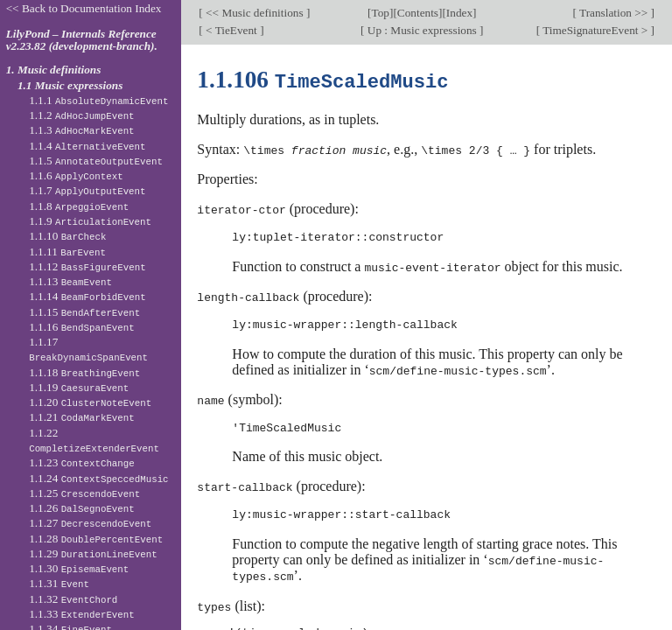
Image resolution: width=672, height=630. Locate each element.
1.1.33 (82, 614)
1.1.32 (73, 599)
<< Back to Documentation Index (84, 8)
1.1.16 (82, 327)
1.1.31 (59, 583)
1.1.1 (98, 100)
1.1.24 (98, 478)
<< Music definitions (255, 13)
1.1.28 (96, 539)
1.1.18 (84, 372)
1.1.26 (82, 508)
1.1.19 (79, 387)
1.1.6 (76, 175)
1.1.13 (70, 281)
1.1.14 (87, 296)
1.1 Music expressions (70, 85)
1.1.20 (90, 402)
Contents (418, 13)
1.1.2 (81, 115)
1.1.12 (87, 266)
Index (459, 13)
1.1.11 (67, 252)
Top (381, 13)
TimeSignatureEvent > (595, 30)
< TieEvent (231, 30)
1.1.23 (82, 462)
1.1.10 (67, 236)
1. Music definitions (54, 70)
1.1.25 (84, 493)
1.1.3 (81, 130)
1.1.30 (79, 568)
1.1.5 (96, 161)
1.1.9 (90, 221)
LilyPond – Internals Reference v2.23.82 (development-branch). (82, 40)
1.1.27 (90, 523)
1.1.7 (87, 190)
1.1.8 (79, 206)
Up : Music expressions (423, 30)
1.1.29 (93, 553)
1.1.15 (84, 312)
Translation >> (614, 13)
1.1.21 (82, 417)
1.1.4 (87, 146)
